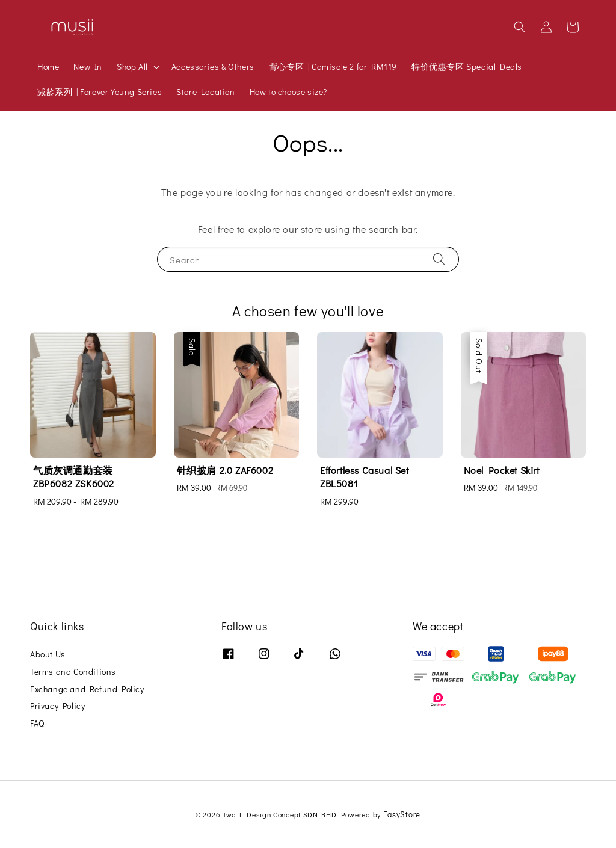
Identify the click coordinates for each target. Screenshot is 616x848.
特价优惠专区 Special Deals (467, 66)
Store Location (205, 92)
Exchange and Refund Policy (87, 689)
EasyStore (402, 814)
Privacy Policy (57, 706)
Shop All (132, 67)
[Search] (439, 259)
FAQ (37, 723)
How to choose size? (288, 92)
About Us (48, 654)
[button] (520, 27)
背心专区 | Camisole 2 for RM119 (333, 66)
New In (88, 66)
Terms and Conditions (73, 671)
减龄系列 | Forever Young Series (100, 92)
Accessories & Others (213, 66)
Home (48, 66)
